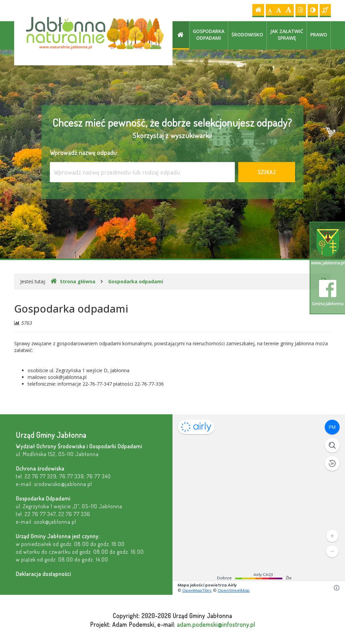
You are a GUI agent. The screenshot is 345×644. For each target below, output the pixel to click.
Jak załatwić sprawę (287, 35)
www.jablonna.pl (328, 247)
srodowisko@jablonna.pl (63, 484)
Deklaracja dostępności (43, 574)
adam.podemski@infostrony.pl (216, 624)
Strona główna (73, 281)
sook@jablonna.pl (55, 522)
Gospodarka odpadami (209, 35)
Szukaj (267, 172)
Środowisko (247, 35)
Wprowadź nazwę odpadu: (84, 152)
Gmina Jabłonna (328, 293)
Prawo (319, 35)
